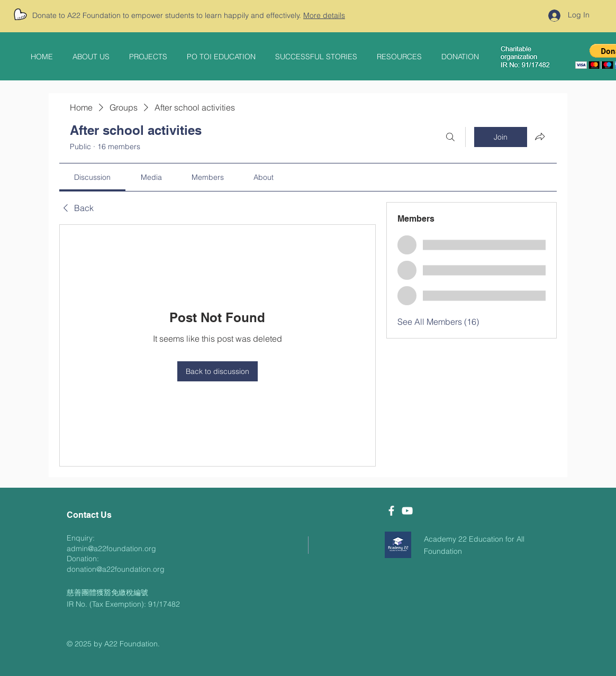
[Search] (450, 137)
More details (324, 15)
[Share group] (540, 136)
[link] (92, 177)
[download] (398, 545)
